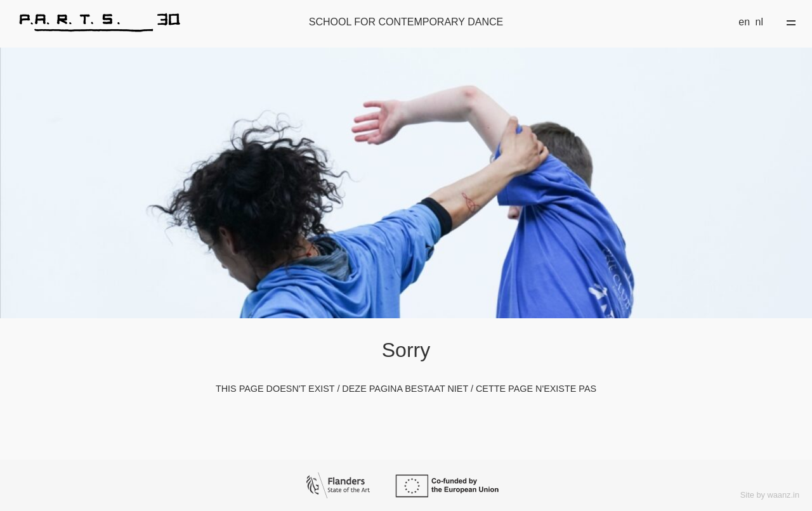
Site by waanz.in (770, 495)
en (744, 22)
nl (759, 22)
